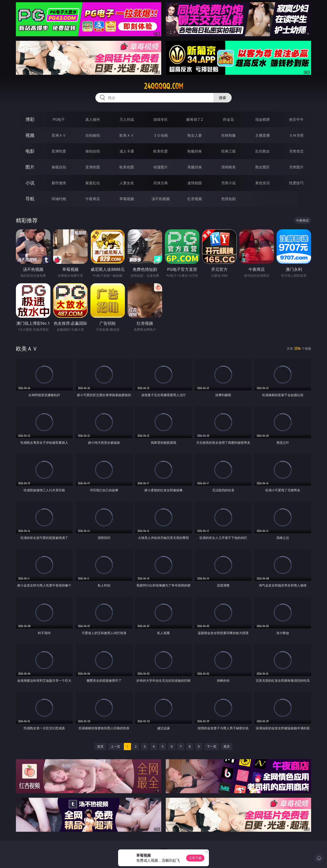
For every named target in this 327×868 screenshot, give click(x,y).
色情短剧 (228, 199)
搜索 (223, 98)
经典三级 (228, 151)
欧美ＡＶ (127, 135)
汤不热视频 (161, 199)
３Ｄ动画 (161, 135)
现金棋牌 (263, 119)
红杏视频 (195, 199)
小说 (30, 183)
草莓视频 (127, 199)
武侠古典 (161, 183)
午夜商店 (93, 199)
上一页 (115, 746)
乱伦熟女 (263, 151)
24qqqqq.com (164, 86)
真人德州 (93, 119)
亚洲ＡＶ (59, 135)
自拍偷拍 (93, 135)
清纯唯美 (228, 167)
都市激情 (59, 183)
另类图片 (296, 167)
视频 (30, 135)
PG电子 (59, 119)
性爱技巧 (296, 183)
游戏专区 (161, 119)
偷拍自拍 (93, 151)
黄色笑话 (263, 183)
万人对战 (127, 119)
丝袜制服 (228, 135)
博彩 (30, 119)
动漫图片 (161, 167)
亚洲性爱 (59, 151)
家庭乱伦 (93, 183)
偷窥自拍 (59, 167)
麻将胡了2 (194, 119)
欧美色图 (127, 167)
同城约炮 (59, 199)
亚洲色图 (93, 167)
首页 (100, 746)
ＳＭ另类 (296, 135)
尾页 (227, 746)
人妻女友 (127, 183)
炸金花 (228, 119)
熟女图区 (263, 167)
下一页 (212, 746)
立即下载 (195, 858)
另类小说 (228, 183)
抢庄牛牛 (296, 119)
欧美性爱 (161, 151)
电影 (30, 151)
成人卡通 (127, 151)
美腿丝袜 (195, 167)
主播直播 (263, 135)
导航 (30, 199)
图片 (30, 167)
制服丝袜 (195, 151)
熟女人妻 (195, 135)
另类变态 (296, 151)
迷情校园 (195, 183)
